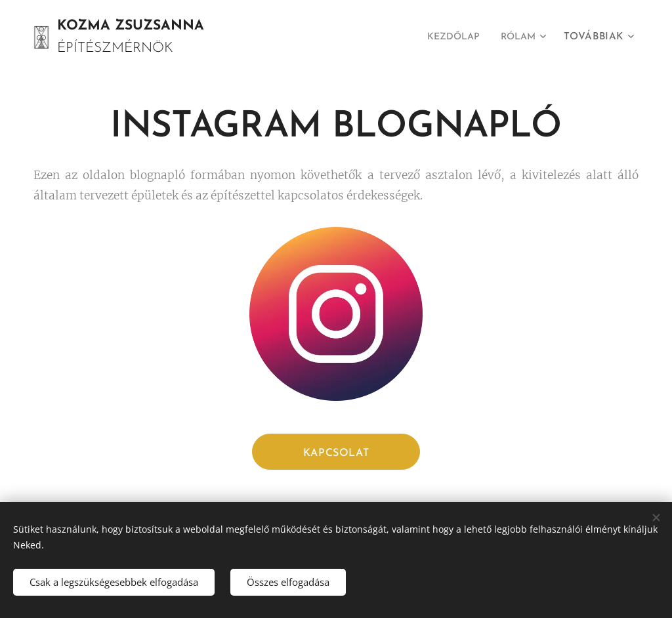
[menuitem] (449, 37)
